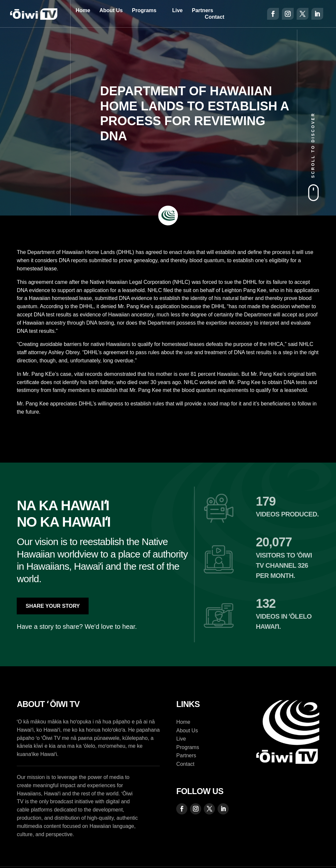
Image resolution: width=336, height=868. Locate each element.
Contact (215, 17)
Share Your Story (53, 606)
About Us (111, 10)
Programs (144, 10)
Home (83, 10)
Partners (203, 10)
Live (178, 10)
